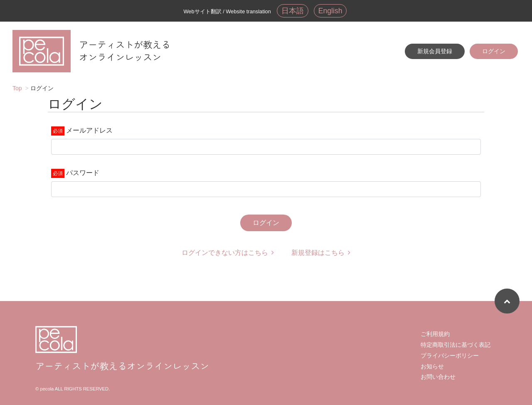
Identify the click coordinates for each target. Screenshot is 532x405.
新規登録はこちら (321, 253)
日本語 (293, 11)
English (330, 11)
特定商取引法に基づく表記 (456, 345)
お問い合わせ (438, 377)
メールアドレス (89, 130)
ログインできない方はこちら (228, 253)
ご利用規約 (435, 334)
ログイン (494, 51)
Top (17, 88)
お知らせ (432, 366)
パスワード (83, 173)
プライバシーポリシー (450, 356)
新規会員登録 (435, 51)
